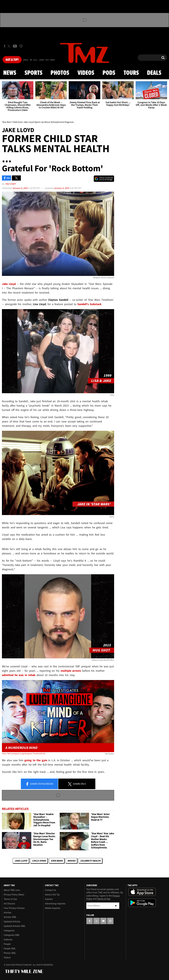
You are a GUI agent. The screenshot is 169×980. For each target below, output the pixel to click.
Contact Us (50, 890)
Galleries (8, 940)
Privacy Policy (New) (14, 895)
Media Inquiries (53, 908)
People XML (10, 949)
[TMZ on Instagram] (21, 46)
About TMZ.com (12, 890)
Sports (33, 73)
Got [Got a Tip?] (12, 60)
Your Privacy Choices (14, 908)
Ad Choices (9, 904)
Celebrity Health (90, 861)
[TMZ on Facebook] (5, 46)
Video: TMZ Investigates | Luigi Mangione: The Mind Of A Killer (24, 754)
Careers (49, 899)
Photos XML (10, 953)
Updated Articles (12, 922)
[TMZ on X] (9, 46)
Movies (71, 861)
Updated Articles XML (15, 926)
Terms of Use (10, 899)
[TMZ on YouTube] (103, 921)
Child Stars (39, 861)
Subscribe (116, 906)
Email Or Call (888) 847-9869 (39, 60)
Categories (9, 931)
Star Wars (57, 861)
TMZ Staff (10, 184)
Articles (8, 913)
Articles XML (10, 917)
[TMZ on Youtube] (15, 46)
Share (39, 784)
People (7, 944)
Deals (154, 73)
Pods (109, 73)
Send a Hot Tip (52, 895)
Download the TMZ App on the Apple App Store (142, 892)
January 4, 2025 (20, 188)
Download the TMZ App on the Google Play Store (142, 903)
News (10, 73)
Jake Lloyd (21, 861)
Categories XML (12, 935)
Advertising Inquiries (55, 904)
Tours (131, 73)
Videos (86, 73)
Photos (60, 73)
